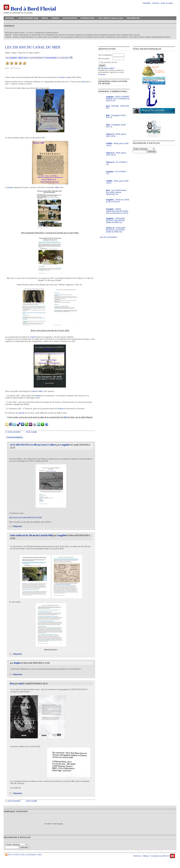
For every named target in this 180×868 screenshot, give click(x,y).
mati (20, 683)
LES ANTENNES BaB (28, 18)
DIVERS (55, 18)
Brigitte (17, 663)
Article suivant (31, 432)
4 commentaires (51, 58)
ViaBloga (145, 856)
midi (69, 77)
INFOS (45, 18)
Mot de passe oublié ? (106, 68)
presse (10, 187)
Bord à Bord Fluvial (30, 9)
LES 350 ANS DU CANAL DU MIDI (33, 47)
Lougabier (13, 58)
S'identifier (147, 3)
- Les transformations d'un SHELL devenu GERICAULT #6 (116, 192)
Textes (39, 855)
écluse (61, 409)
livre (12, 683)
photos (21, 413)
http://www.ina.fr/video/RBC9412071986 (25, 518)
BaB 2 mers (23, 58)
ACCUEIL (10, 18)
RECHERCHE (133, 18)
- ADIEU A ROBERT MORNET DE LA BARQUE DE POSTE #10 (118, 99)
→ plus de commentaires (108, 237)
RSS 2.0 (17, 855)
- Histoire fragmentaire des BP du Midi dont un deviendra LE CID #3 (117, 211)
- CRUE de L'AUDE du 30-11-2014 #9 (118, 201)
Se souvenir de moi (108, 62)
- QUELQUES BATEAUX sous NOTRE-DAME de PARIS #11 (116, 220)
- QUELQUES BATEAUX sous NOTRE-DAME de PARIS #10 (116, 230)
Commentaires (31, 855)
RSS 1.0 (11, 855)
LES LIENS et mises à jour (111, 18)
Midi (57, 187)
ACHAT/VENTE (70, 18)
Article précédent (14, 432)
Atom (23, 855)
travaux (38, 396)
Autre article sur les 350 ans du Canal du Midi (31, 535)
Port (65, 417)
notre (83, 82)
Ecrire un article (167, 3)
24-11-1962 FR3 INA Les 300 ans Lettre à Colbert (33, 445)
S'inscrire (156, 3)
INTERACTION (87, 18)
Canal (62, 77)
